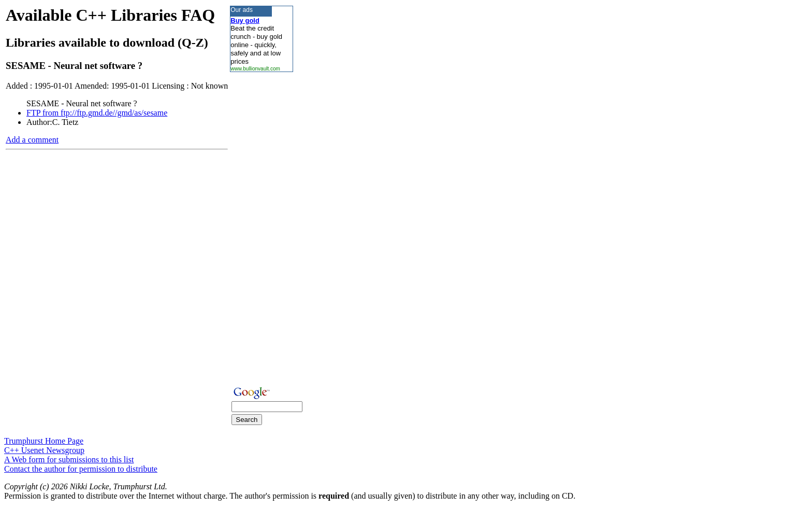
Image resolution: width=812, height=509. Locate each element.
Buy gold (245, 20)
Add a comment (32, 140)
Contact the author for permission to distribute (81, 469)
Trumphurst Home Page (44, 441)
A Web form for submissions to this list (69, 459)
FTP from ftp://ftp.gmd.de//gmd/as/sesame (97, 113)
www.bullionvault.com (255, 69)
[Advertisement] (261, 228)
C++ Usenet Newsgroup (44, 450)
